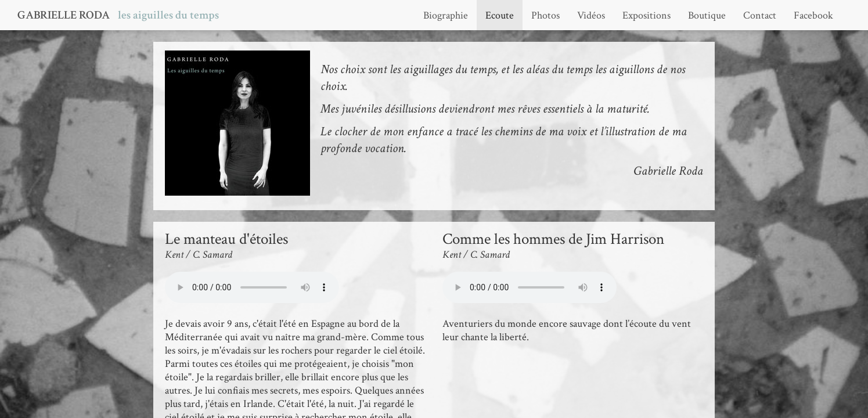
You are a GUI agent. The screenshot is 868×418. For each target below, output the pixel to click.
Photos (545, 15)
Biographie (446, 15)
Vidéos (591, 15)
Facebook (813, 15)
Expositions (647, 15)
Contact (760, 15)
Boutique (707, 15)
